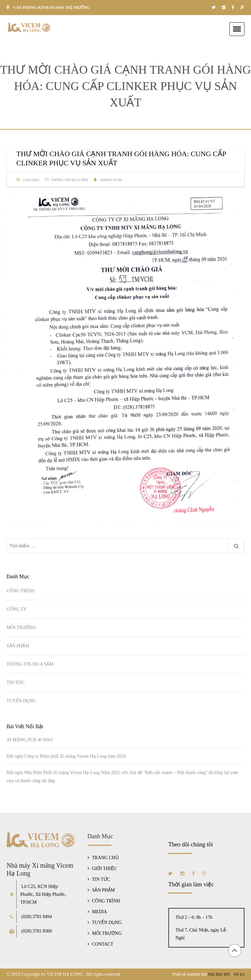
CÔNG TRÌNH (21, 591)
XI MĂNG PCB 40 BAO (30, 740)
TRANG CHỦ (105, 858)
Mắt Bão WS (219, 974)
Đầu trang (235, 951)
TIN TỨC (16, 683)
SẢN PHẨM (18, 646)
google (242, 8)
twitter (214, 8)
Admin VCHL (111, 180)
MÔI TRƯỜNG (21, 628)
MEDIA (100, 912)
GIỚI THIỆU (104, 869)
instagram (224, 8)
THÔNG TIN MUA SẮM (69, 180)
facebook (233, 8)
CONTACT (103, 944)
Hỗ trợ (239, 974)
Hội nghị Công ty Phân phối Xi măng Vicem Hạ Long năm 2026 (66, 756)
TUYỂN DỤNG (21, 701)
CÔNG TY (17, 609)
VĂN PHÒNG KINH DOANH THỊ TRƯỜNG (51, 8)
